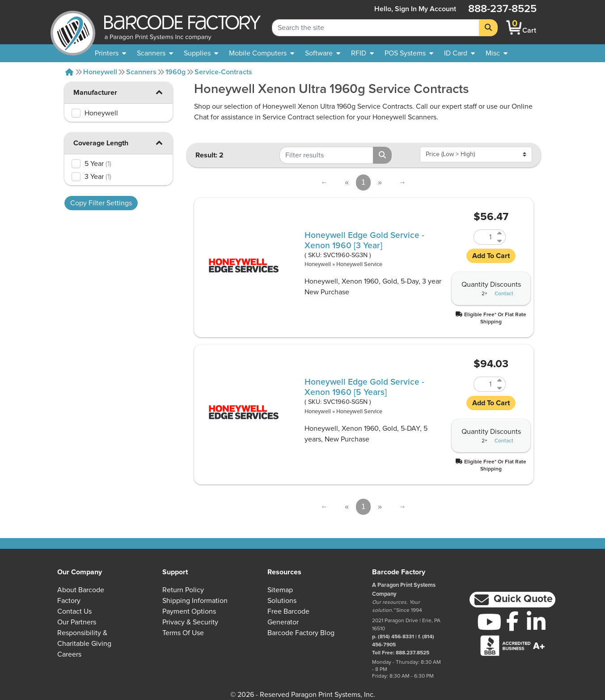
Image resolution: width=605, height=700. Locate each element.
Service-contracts (223, 72)
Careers (69, 654)
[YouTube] (489, 622)
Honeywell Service (359, 265)
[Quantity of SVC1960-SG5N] (484, 384)
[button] (159, 92)
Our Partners (77, 622)
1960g (176, 72)
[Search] (488, 28)
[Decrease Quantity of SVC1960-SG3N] (500, 241)
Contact (504, 294)
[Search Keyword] (376, 28)
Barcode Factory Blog (301, 633)
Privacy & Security (190, 622)
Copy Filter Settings (101, 203)
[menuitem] (110, 53)
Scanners (141, 72)
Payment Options (189, 611)
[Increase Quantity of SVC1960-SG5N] (500, 380)
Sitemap (280, 590)
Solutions (282, 601)
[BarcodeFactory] (73, 28)
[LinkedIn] (536, 622)
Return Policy (183, 590)
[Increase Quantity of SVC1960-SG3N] (500, 233)
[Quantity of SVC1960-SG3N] (484, 237)
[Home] (69, 72)
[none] (497, 53)
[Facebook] (513, 621)
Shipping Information (195, 601)
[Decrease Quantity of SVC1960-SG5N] (500, 388)
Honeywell (100, 72)
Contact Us (74, 611)
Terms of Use (183, 633)
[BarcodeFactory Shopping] (514, 28)
